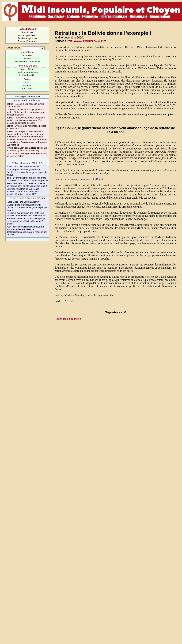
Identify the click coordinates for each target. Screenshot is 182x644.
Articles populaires (27, 35)
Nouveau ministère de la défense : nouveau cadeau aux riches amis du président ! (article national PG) (24, 192)
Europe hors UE (27, 75)
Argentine (27, 86)
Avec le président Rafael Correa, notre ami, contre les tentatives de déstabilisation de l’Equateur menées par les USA (27, 231)
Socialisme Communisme (27, 61)
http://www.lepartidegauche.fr (87, 41)
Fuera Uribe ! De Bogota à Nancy (23, 167)
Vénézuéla (27, 89)
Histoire (27, 58)
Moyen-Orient (27, 69)
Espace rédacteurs (27, 41)
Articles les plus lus (27, 38)
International (27, 52)
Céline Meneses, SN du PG (27, 163)
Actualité (27, 55)
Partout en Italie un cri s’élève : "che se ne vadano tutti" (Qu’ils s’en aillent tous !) (27, 185)
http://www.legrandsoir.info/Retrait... (85, 179)
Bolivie (27, 79)
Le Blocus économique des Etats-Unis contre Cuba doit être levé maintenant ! (26, 214)
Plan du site (27, 32)
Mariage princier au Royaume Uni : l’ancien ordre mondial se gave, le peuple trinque (27, 172)
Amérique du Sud (27, 66)
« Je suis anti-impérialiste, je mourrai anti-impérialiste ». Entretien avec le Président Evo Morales (27, 142)
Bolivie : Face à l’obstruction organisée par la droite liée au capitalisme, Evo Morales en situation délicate (26, 120)
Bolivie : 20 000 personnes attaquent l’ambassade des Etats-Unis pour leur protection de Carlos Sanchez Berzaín (25, 134)
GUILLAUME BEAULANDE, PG (27, 198)
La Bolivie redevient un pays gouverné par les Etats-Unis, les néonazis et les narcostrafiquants (25, 112)
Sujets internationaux (27, 72)
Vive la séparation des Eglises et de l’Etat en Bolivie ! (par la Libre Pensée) (27, 149)
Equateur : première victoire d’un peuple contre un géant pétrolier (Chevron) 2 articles (26, 221)
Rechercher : (13, 48)
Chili (27, 83)
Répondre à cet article (68, 319)
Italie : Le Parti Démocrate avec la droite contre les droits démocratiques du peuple (27, 179)
